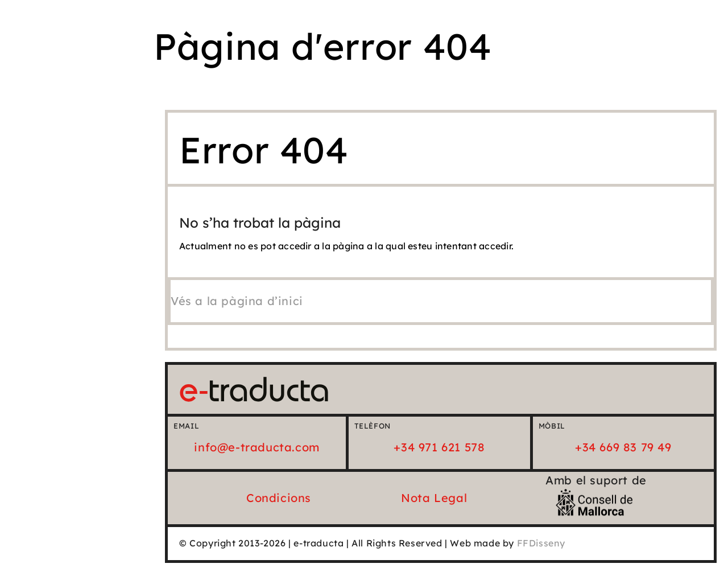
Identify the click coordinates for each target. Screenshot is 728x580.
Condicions (279, 498)
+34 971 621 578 (439, 447)
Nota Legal (434, 498)
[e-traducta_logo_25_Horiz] (254, 382)
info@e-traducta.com (257, 447)
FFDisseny (541, 543)
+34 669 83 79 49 (623, 447)
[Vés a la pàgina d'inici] (237, 301)
